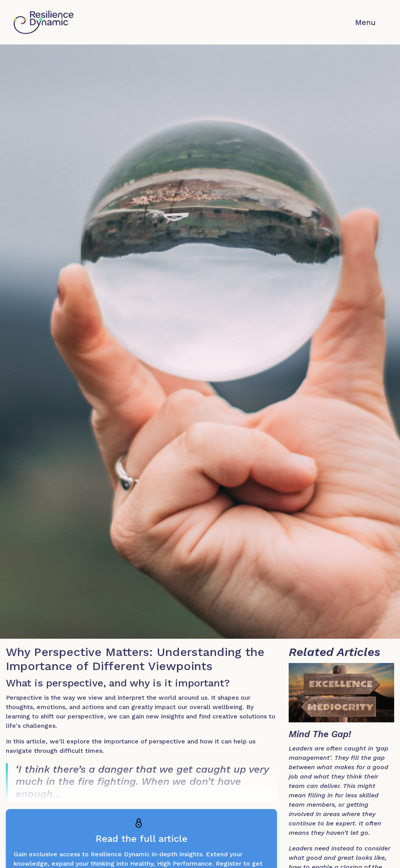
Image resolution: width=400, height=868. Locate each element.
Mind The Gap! (320, 734)
